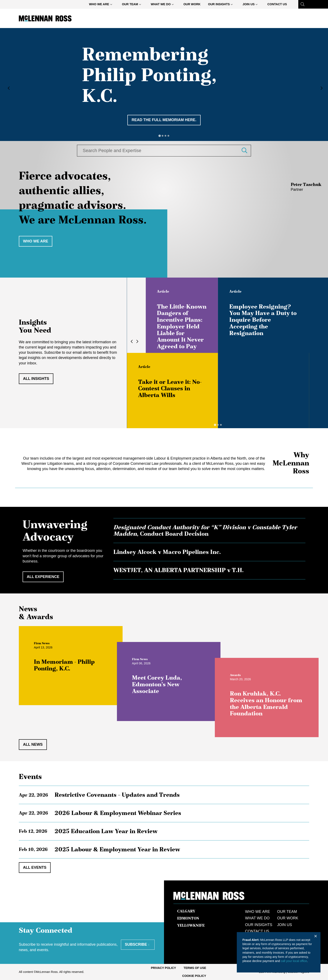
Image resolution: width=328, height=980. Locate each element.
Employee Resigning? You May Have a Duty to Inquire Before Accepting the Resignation (263, 320)
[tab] (160, 136)
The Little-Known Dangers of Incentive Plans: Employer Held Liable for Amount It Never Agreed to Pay (182, 326)
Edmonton (188, 918)
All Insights (36, 379)
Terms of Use (195, 968)
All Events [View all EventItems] (35, 867)
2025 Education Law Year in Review (106, 831)
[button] (248, 151)
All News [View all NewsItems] (33, 744)
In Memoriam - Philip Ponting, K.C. (66, 667)
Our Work (192, 4)
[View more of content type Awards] (237, 677)
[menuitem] (102, 4)
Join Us (252, 5)
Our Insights (222, 5)
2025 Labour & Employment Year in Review (117, 849)
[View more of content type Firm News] (44, 645)
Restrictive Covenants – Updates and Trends (117, 795)
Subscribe (136, 944)
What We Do (164, 5)
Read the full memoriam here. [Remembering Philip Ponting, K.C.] (164, 120)
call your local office (294, 961)
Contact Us (277, 4)
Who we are (36, 241)
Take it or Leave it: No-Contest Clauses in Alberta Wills (170, 388)
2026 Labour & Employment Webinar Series (118, 813)
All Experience (43, 577)
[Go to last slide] (8, 88)
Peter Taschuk (306, 184)
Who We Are (102, 5)
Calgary (186, 911)
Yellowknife (191, 925)
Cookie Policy (194, 976)
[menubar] (188, 4)
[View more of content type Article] (163, 291)
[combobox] (159, 151)
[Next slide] (320, 88)
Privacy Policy (163, 968)
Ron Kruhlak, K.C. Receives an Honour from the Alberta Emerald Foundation (268, 705)
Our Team (133, 5)
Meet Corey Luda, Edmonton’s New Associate (159, 686)
